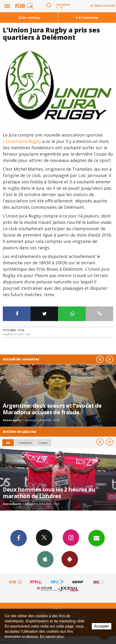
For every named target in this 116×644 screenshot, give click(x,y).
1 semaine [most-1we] (25, 443)
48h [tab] (8, 443)
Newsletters (97, 538)
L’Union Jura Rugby (23, 141)
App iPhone (45, 559)
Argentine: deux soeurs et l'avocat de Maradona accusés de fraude (52, 409)
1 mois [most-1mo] (43, 443)
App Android (70, 559)
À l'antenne (87, 18)
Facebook (19, 538)
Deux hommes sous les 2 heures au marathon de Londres (49, 493)
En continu (29, 18)
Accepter (102, 626)
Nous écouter (105, 6)
